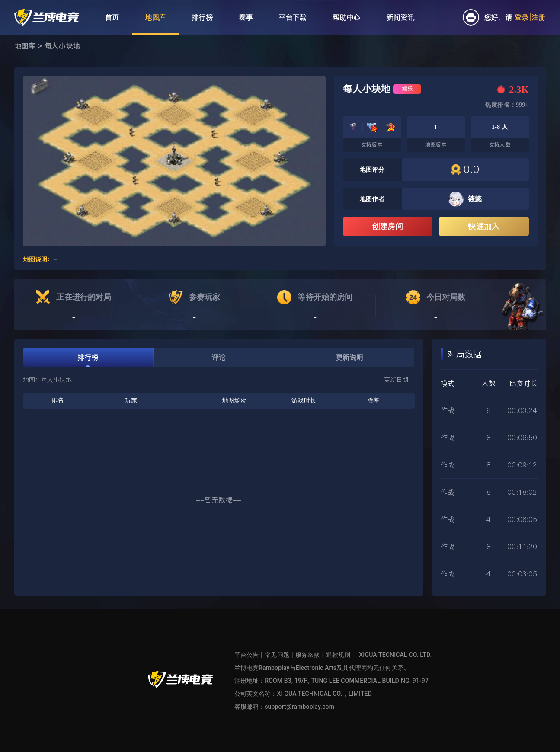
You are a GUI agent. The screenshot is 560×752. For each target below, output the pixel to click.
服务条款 (308, 655)
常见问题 (277, 655)
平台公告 (247, 655)
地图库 (25, 46)
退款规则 (338, 655)
